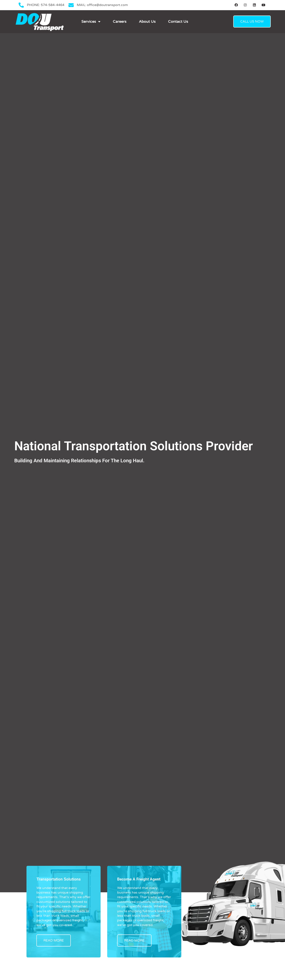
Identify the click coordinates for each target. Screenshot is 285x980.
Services (91, 22)
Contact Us (178, 22)
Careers (120, 22)
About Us (147, 22)
